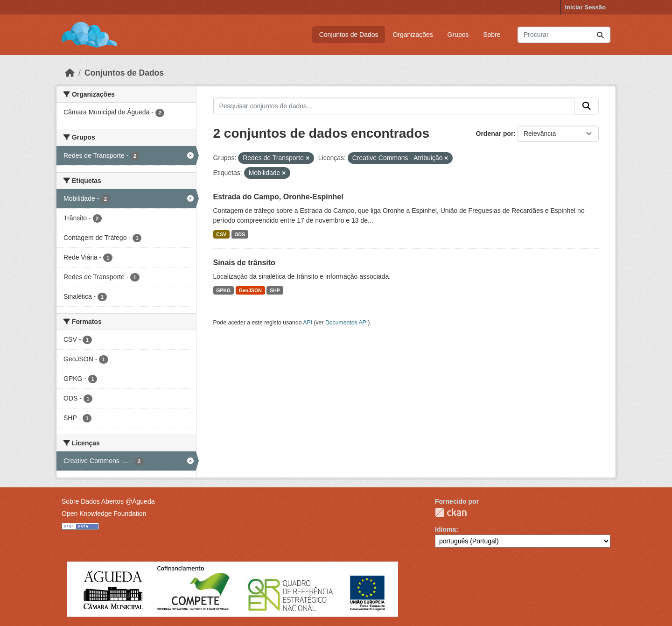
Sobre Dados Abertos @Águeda (108, 501)
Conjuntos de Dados (349, 35)
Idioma (445, 529)
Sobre (492, 35)
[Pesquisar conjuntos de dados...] (564, 35)
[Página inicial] (70, 73)
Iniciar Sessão (585, 7)
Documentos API (346, 323)
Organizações (413, 35)
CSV (221, 234)
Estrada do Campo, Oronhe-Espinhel (278, 197)
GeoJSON (250, 290)
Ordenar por (495, 134)
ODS (240, 234)
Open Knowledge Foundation (104, 513)
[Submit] (600, 35)
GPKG (223, 290)
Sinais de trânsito (244, 263)
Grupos (458, 35)
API (308, 323)
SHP (275, 290)
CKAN (451, 512)
